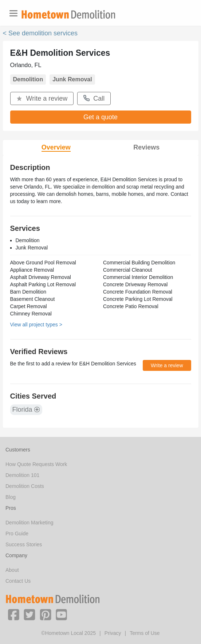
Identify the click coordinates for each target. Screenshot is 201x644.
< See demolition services (40, 33)
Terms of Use (145, 633)
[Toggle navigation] (13, 13)
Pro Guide (17, 534)
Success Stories (24, 544)
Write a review (42, 98)
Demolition (28, 79)
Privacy (113, 633)
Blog (11, 497)
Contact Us (18, 581)
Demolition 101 (22, 475)
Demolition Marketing (29, 523)
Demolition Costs (25, 486)
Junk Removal (72, 79)
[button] (13, 614)
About (12, 570)
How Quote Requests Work (36, 464)
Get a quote (100, 117)
